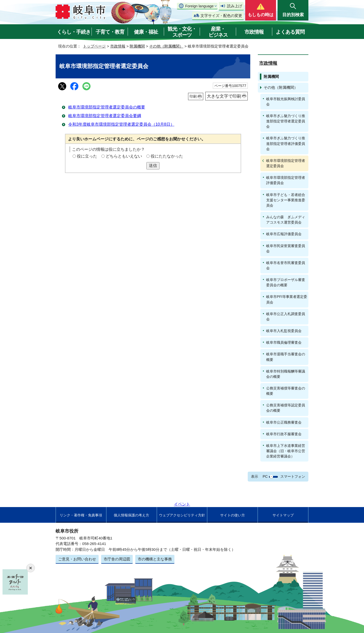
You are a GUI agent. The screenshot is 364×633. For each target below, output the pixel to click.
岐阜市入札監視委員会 (284, 331)
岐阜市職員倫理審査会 (284, 342)
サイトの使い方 (233, 515)
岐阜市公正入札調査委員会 (286, 316)
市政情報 (254, 32)
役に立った (87, 156)
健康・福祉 (146, 32)
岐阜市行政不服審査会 (284, 434)
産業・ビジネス (218, 32)
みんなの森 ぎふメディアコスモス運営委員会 (286, 220)
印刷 (193, 96)
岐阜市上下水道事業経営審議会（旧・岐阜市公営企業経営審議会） (286, 451)
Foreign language (199, 6)
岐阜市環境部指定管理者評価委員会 (286, 180)
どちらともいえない (124, 156)
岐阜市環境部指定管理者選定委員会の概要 (107, 107)
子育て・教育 (110, 32)
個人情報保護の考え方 (131, 515)
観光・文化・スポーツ (182, 32)
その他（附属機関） (166, 46)
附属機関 (137, 46)
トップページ (94, 46)
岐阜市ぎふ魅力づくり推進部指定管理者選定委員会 (286, 121)
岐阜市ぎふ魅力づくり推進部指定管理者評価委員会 (286, 143)
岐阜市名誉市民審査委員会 (286, 265)
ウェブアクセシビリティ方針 (182, 515)
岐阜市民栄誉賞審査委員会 (286, 248)
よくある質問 (290, 32)
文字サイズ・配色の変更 (221, 16)
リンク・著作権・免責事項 (81, 515)
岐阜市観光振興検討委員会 (286, 102)
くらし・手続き (74, 32)
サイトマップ (283, 515)
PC (265, 476)
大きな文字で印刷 (224, 96)
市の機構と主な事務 (155, 559)
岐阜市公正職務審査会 (284, 422)
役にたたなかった (167, 156)
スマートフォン (293, 476)
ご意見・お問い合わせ (77, 559)
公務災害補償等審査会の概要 (286, 391)
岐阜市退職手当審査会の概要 (286, 357)
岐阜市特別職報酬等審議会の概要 (286, 374)
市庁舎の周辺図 (117, 559)
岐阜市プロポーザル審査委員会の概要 (286, 282)
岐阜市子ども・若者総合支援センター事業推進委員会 (286, 200)
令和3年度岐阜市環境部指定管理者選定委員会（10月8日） (121, 124)
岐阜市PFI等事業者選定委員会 (287, 299)
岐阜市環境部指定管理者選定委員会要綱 (105, 116)
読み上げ (235, 6)
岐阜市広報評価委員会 (284, 234)
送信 (153, 166)
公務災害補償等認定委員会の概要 (286, 408)
